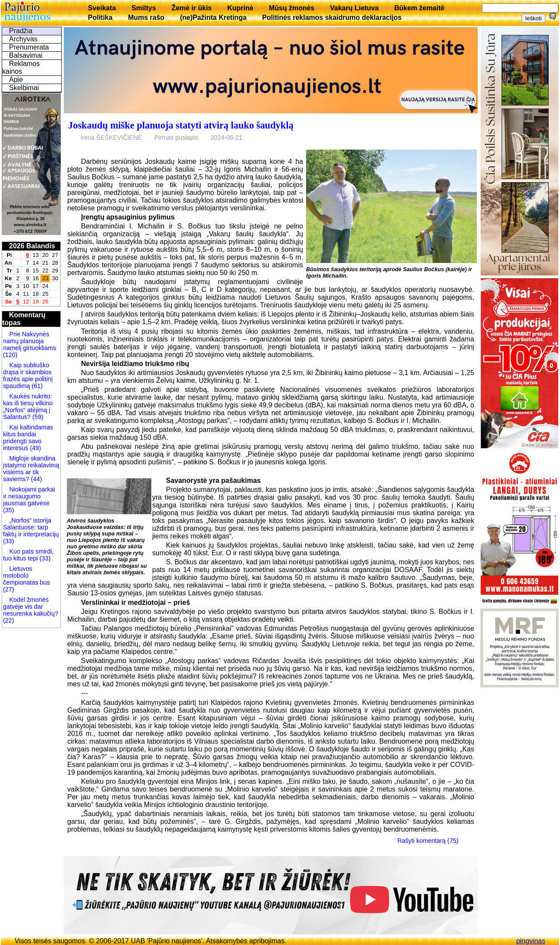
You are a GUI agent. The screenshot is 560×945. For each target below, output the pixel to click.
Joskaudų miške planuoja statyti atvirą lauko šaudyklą (181, 125)
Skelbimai (24, 88)
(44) (36, 479)
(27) (9, 589)
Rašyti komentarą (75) (428, 841)
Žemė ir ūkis (192, 8)
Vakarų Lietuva (354, 8)
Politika (100, 17)
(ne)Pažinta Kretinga (213, 17)
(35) (9, 510)
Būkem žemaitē (419, 8)
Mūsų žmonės (292, 8)
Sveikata (102, 8)
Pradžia (21, 31)
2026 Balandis (32, 246)
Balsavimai (26, 55)
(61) (36, 386)
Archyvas (23, 39)
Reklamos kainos (21, 67)
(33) (9, 541)
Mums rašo (146, 17)
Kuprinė (240, 8)
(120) (10, 355)
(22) (9, 620)
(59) (37, 417)
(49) (34, 448)
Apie (16, 80)
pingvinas (531, 941)
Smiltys (144, 8)
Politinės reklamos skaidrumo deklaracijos (332, 17)
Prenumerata (29, 47)
